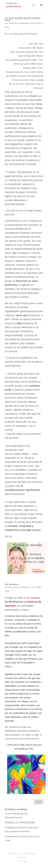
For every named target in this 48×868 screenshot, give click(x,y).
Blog (7, 27)
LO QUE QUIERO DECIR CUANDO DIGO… (23, 19)
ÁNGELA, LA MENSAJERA (20, 823)
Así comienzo (12, 584)
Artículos (23, 861)
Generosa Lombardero (19, 23)
